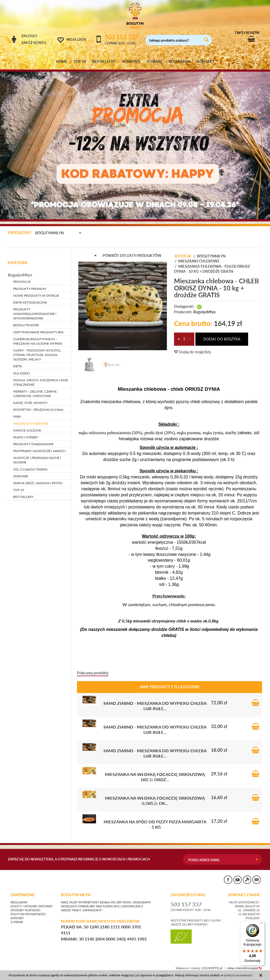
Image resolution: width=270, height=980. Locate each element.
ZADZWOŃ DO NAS (188, 895)
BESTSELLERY (104, 62)
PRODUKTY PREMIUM (30, 289)
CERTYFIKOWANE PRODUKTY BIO (38, 332)
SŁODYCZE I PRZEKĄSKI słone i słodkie (37, 460)
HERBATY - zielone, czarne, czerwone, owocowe (35, 394)
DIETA (18, 366)
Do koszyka (255, 703)
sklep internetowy (245, 968)
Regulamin (19, 902)
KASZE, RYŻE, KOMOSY (30, 403)
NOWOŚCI (131, 62)
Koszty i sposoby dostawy (32, 906)
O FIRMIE (155, 62)
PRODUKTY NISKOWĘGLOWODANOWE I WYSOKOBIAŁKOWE (35, 314)
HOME (62, 62)
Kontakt (17, 918)
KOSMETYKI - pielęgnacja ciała (38, 410)
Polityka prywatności (28, 914)
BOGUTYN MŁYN (76, 895)
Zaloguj (29, 36)
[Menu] (262, 924)
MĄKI (17, 416)
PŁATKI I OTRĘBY (26, 437)
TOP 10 (80, 62)
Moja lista (76, 39)
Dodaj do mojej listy (192, 352)
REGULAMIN (180, 62)
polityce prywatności (238, 975)
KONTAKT (206, 62)
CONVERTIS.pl (212, 968)
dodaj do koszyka (222, 339)
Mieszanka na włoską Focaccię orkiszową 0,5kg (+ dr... (155, 801)
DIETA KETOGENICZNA (30, 302)
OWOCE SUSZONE (27, 430)
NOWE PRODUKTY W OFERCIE (36, 296)
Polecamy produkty (93, 673)
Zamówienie (23, 895)
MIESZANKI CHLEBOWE (31, 424)
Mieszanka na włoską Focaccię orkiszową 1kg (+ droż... (155, 777)
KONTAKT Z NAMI (244, 895)
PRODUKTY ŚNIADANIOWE (33, 444)
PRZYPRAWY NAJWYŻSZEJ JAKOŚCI (39, 451)
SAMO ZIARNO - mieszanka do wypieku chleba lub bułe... (155, 706)
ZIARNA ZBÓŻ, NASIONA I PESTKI (38, 483)
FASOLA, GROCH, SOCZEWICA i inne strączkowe (41, 382)
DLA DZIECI (21, 373)
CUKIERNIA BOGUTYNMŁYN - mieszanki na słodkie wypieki (38, 341)
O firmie (17, 922)
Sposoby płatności (25, 910)
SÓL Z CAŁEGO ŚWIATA (30, 469)
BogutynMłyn (204, 312)
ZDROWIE (21, 476)
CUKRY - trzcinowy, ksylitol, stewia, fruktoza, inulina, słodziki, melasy (37, 355)
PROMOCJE (22, 282)
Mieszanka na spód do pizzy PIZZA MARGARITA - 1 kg (155, 824)
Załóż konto (34, 43)
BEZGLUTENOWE (26, 325)
